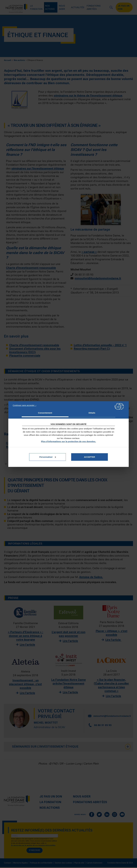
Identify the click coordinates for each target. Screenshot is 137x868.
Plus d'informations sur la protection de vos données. (68, 441)
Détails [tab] (92, 413)
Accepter (90, 457)
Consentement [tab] (45, 413)
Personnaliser (48, 457)
